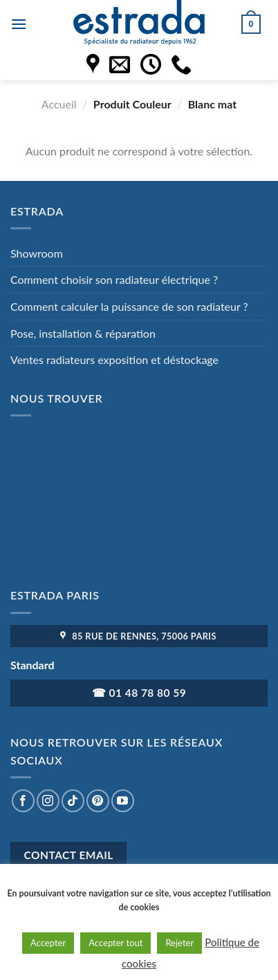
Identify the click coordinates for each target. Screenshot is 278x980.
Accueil (59, 104)
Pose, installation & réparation (83, 333)
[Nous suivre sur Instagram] (48, 801)
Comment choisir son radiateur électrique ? (114, 279)
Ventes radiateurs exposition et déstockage (114, 359)
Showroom (37, 253)
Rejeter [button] (179, 943)
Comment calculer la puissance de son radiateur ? (129, 306)
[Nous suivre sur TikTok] (73, 801)
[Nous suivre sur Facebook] (23, 801)
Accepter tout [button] (115, 943)
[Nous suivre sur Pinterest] (98, 801)
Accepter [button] (48, 943)
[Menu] (19, 24)
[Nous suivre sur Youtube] (123, 801)
